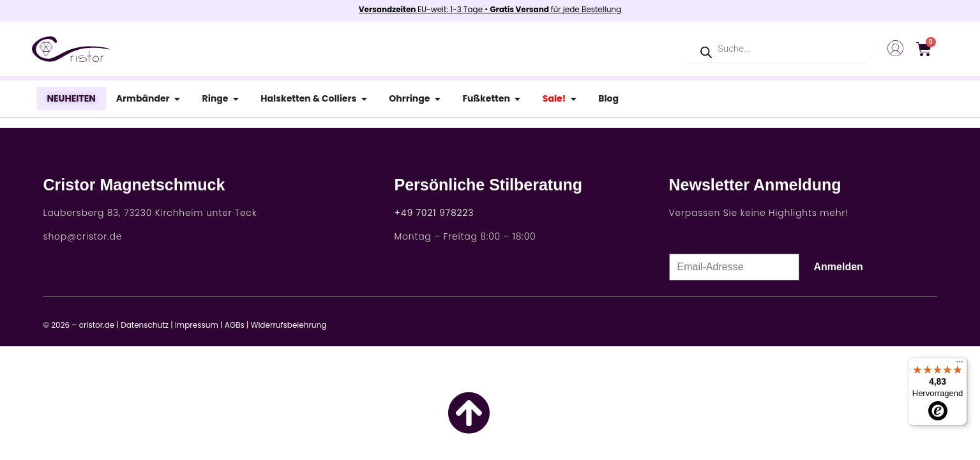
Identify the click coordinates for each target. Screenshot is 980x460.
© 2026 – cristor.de (79, 325)
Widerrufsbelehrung (289, 325)
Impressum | (199, 325)
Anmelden (839, 267)
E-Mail (682, 248)
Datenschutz (145, 325)
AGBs (235, 325)
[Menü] (960, 365)
